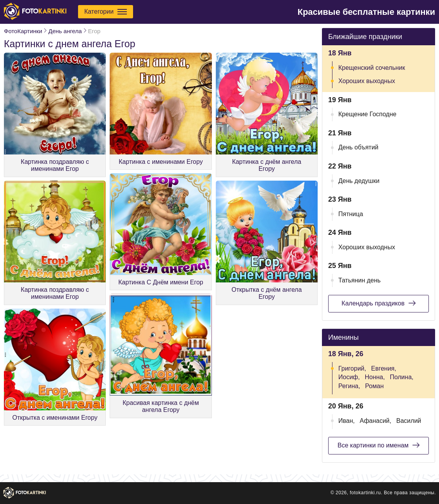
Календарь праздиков (378, 303)
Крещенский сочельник (372, 68)
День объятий (358, 147)
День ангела (65, 31)
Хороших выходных (367, 81)
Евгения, (384, 368)
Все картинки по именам (379, 445)
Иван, (347, 421)
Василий (409, 421)
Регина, (349, 386)
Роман (375, 386)
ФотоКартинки (23, 31)
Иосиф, (349, 377)
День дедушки (359, 181)
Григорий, (352, 368)
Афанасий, (376, 421)
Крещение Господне (367, 114)
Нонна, (375, 377)
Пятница (351, 214)
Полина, (402, 377)
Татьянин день (359, 280)
